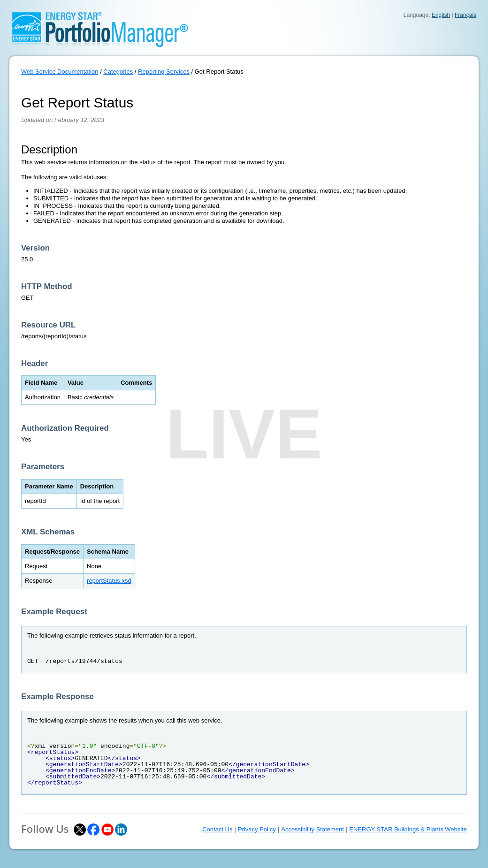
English (441, 15)
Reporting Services (164, 72)
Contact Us (217, 829)
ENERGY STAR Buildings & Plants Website (408, 829)
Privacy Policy (257, 829)
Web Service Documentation (60, 72)
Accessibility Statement (313, 829)
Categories (118, 72)
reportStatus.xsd (109, 581)
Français (465, 15)
